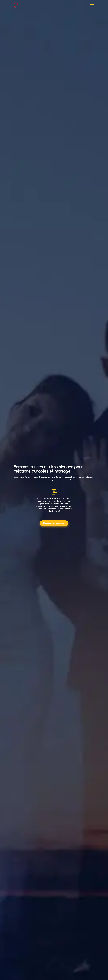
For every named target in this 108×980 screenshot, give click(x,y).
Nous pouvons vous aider (54, 523)
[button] (53, 515)
